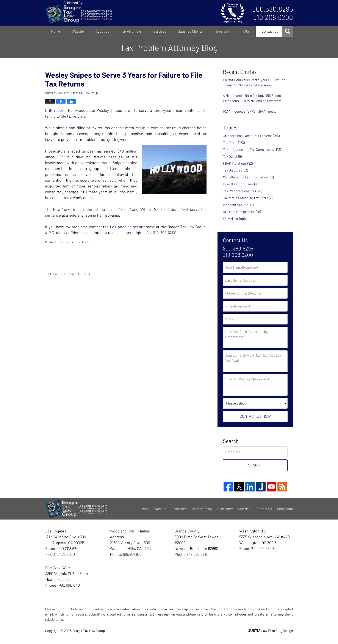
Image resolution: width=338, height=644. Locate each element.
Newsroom (223, 31)
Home (56, 31)
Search (255, 465)
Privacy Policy (202, 509)
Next (86, 273)
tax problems (77, 227)
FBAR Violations (238, 163)
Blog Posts (285, 509)
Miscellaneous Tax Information (248, 177)
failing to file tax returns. (66, 116)
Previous (54, 273)
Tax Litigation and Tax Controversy (252, 149)
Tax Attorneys (131, 31)
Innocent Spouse (238, 205)
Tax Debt (65, 242)
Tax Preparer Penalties (242, 191)
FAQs (246, 31)
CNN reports (56, 110)
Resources (179, 509)
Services (160, 31)
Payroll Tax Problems (241, 184)
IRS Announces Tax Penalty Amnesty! (250, 111)
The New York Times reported (71, 209)
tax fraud (173, 128)
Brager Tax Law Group (89, 631)
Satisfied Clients (190, 31)
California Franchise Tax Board (249, 198)
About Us (102, 31)
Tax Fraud (83, 242)
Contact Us (270, 31)
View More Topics (236, 218)
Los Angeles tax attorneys (132, 227)
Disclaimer (225, 509)
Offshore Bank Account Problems (251, 136)
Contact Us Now (255, 416)
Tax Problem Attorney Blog (79, 13)
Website (78, 31)
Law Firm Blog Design (271, 631)
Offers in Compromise (242, 212)
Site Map (244, 509)
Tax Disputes (235, 170)
